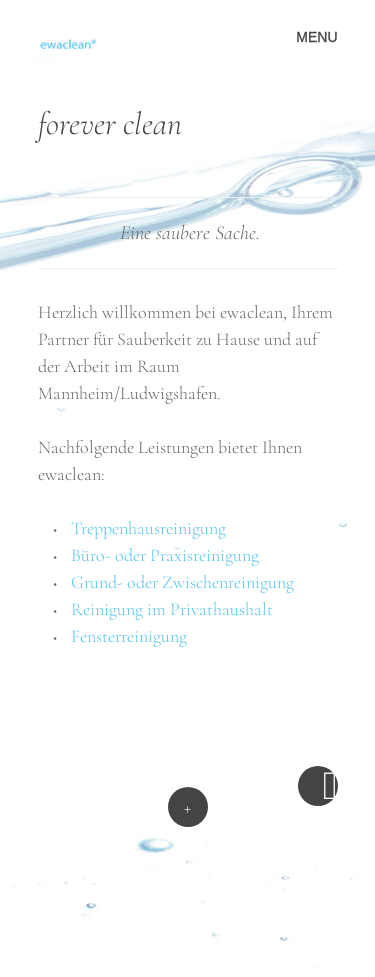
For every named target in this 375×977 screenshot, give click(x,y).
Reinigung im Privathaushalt (172, 609)
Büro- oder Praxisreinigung (165, 555)
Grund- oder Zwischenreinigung (182, 582)
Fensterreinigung (129, 636)
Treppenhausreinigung (148, 528)
